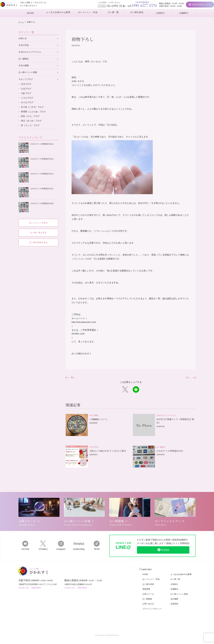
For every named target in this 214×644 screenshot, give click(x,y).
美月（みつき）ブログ (32, 125)
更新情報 (146, 583)
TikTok (97, 539)
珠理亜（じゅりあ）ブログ (34, 115)
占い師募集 (147, 593)
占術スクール (148, 588)
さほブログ (26, 91)
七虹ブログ (26, 96)
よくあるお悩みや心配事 (181, 568)
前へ (71, 380)
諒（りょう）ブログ (31, 130)
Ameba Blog (79, 539)
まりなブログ (28, 105)
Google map (24, 583)
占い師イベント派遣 (28, 74)
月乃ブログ (26, 86)
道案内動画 (36, 583)
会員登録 (174, 598)
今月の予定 (24, 46)
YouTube (25, 539)
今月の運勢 (24, 67)
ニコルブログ (28, 101)
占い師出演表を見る (38, 240)
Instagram (61, 539)
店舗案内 (174, 583)
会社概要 (92, 4)
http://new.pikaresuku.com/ (85, 324)
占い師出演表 (148, 578)
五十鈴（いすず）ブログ (33, 110)
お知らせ (23, 38)
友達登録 (163, 544)
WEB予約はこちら (189, 6)
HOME (145, 568)
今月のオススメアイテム (31, 53)
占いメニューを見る (38, 220)
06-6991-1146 (78, 336)
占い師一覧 (175, 573)
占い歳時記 (24, 60)
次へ (190, 380)
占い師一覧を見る (38, 230)
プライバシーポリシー (152, 603)
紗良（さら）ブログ (31, 120)
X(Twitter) (43, 539)
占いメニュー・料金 (151, 573)
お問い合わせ (104, 4)
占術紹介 (174, 578)
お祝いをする (78, 81)
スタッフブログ (26, 81)
